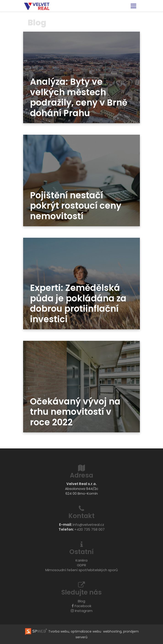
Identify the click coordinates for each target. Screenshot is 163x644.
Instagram (82, 611)
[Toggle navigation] (133, 6)
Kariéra (81, 560)
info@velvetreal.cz (88, 525)
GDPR (81, 565)
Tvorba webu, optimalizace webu (63, 631)
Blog (81, 601)
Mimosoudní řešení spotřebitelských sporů (82, 570)
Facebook (81, 606)
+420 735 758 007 (90, 529)
